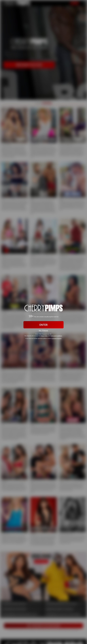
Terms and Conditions (56, 336)
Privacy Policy (44, 336)
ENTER (44, 325)
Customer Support (56, 338)
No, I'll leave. (44, 330)
